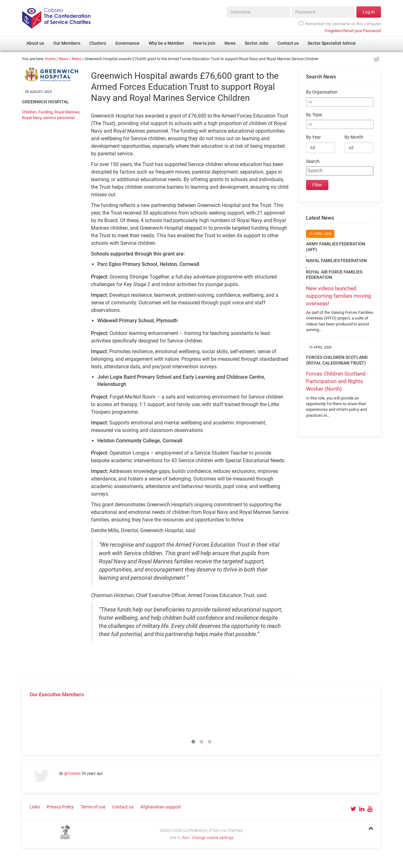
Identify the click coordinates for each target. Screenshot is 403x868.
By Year (313, 137)
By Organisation (322, 92)
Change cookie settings (213, 838)
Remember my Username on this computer (340, 24)
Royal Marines (67, 112)
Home (50, 59)
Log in (369, 12)
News (64, 59)
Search (313, 161)
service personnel (59, 118)
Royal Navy (32, 118)
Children (29, 112)
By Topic (314, 115)
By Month (354, 137)
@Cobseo (72, 773)
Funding (45, 112)
